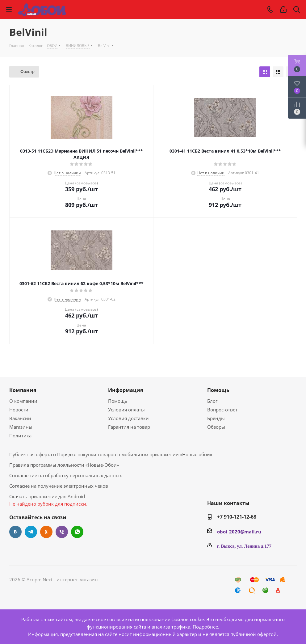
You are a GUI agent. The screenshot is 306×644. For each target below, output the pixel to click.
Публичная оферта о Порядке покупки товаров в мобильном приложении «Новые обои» (111, 454)
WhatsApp (77, 532)
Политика (20, 436)
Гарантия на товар (129, 427)
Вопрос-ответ (222, 410)
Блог (212, 401)
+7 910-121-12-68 (237, 517)
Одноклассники (46, 532)
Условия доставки (128, 418)
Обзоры (216, 427)
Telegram (31, 532)
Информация (126, 390)
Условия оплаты (126, 410)
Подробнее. (206, 627)
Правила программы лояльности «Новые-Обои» (64, 465)
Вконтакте (15, 532)
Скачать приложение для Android (47, 496)
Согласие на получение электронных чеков (59, 486)
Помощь (118, 401)
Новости (19, 410)
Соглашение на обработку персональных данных (66, 475)
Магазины (21, 427)
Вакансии (20, 418)
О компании (23, 401)
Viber (62, 532)
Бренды (216, 418)
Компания (23, 390)
